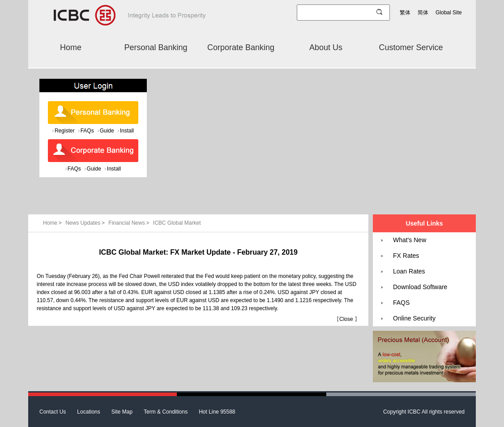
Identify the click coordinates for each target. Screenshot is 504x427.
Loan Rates (409, 271)
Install (127, 131)
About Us (326, 47)
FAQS (401, 303)
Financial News (130, 223)
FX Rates (406, 256)
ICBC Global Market (177, 223)
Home (71, 47)
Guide (107, 131)
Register (65, 131)
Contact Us (53, 412)
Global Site (449, 13)
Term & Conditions (166, 412)
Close (346, 319)
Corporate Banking (241, 47)
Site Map (122, 412)
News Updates (86, 223)
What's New (410, 240)
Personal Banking (156, 47)
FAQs (87, 131)
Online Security (414, 318)
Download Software (420, 287)
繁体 (405, 13)
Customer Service (411, 47)
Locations (88, 412)
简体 (423, 13)
